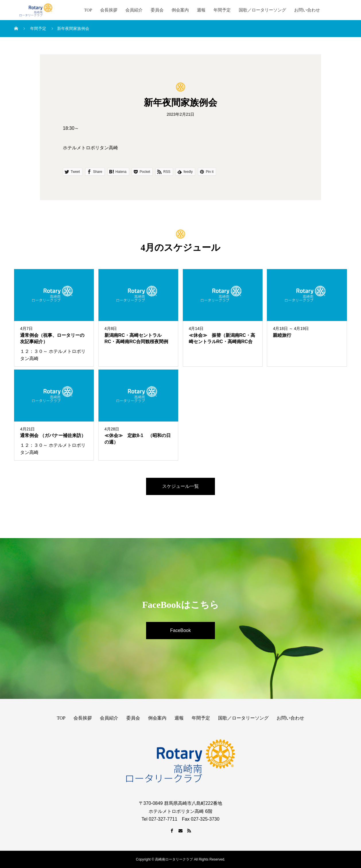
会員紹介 (134, 10)
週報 (201, 10)
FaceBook (180, 630)
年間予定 (222, 10)
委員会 (157, 10)
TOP (88, 10)
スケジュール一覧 (180, 486)
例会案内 (180, 10)
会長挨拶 (109, 10)
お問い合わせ (307, 10)
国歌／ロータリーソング (262, 10)
